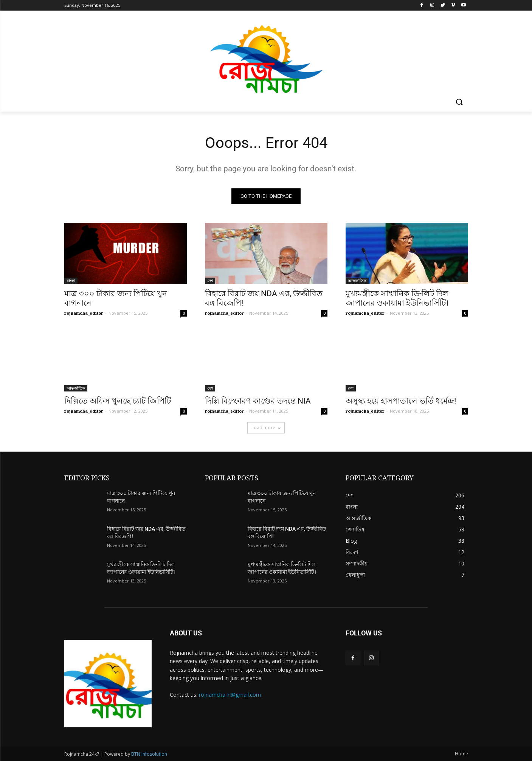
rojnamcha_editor (84, 313)
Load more (266, 428)
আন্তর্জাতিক (357, 281)
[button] (459, 103)
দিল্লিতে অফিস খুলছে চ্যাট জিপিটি (118, 401)
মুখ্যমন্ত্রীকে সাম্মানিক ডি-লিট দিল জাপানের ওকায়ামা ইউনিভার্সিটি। (397, 298)
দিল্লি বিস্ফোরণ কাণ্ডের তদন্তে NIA (258, 401)
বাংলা (71, 281)
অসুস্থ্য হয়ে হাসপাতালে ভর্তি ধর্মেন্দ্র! (401, 401)
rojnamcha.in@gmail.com (230, 695)
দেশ (210, 281)
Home (461, 754)
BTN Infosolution (149, 754)
